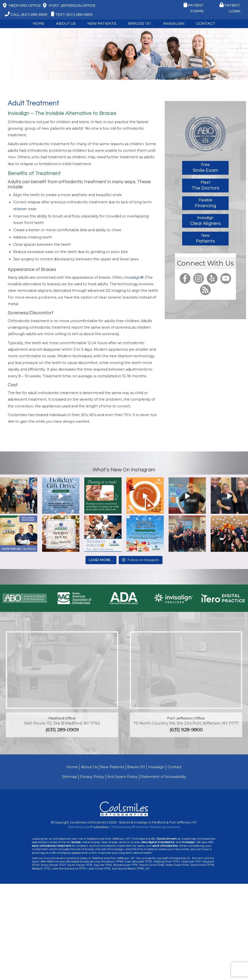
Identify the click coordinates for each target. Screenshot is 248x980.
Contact (206, 24)
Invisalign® (134, 277)
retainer (20, 209)
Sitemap (70, 777)
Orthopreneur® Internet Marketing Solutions (145, 827)
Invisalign (174, 24)
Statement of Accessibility (163, 777)
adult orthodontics (165, 846)
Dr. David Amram (164, 839)
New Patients (102, 24)
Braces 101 (140, 24)
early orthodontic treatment (52, 846)
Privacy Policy (92, 777)
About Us (66, 24)
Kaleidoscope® (80, 827)
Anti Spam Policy (122, 777)
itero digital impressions (158, 842)
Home (38, 24)
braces (76, 842)
